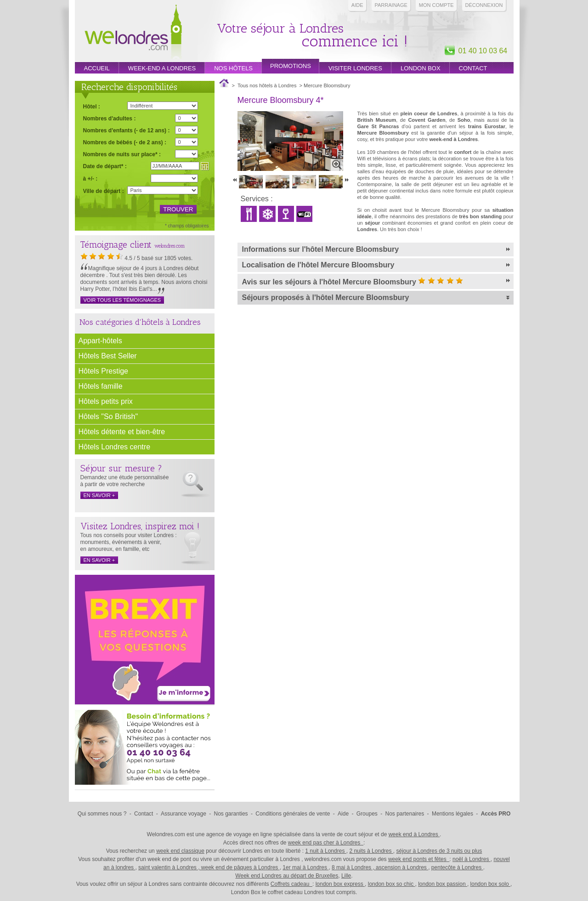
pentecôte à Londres (457, 867)
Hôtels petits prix (106, 401)
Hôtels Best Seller (108, 356)
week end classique (180, 851)
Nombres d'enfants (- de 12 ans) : (127, 130)
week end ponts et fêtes (419, 859)
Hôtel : (92, 107)
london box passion (443, 884)
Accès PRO (496, 814)
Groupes (367, 814)
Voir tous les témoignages (122, 300)
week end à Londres (414, 834)
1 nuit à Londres (325, 851)
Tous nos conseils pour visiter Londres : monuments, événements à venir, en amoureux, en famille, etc (129, 542)
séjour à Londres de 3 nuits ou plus (439, 851)
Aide (357, 5)
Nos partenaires (405, 814)
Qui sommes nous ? (102, 814)
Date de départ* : (105, 166)
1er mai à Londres (305, 867)
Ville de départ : (104, 191)
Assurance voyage (184, 814)
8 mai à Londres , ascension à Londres (380, 867)
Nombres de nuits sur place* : (122, 154)
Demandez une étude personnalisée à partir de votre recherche (125, 481)
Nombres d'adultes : (110, 118)
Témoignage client (116, 244)
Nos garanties (231, 814)
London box (421, 68)
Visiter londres (355, 68)
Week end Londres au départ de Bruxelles (287, 876)
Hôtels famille (101, 386)
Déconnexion (484, 5)
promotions (291, 66)
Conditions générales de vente (293, 814)
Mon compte (436, 5)
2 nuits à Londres (371, 851)
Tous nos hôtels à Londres (267, 85)
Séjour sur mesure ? (121, 468)
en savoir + (99, 495)
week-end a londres (162, 68)
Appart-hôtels (100, 341)
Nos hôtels (233, 68)
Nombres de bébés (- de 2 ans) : (125, 142)
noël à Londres (472, 859)
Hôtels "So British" (108, 416)
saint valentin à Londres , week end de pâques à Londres (209, 867)
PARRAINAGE (391, 5)
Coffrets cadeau (291, 884)
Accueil (97, 68)
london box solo (490, 884)
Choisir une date (205, 166)
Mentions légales (452, 814)
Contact (473, 68)
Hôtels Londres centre (115, 447)
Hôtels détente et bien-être (122, 432)
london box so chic (392, 884)
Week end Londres (133, 33)
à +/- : (90, 178)
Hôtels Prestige (104, 371)
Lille (346, 876)
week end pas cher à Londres (326, 843)
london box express (340, 884)
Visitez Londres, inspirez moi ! (140, 526)
